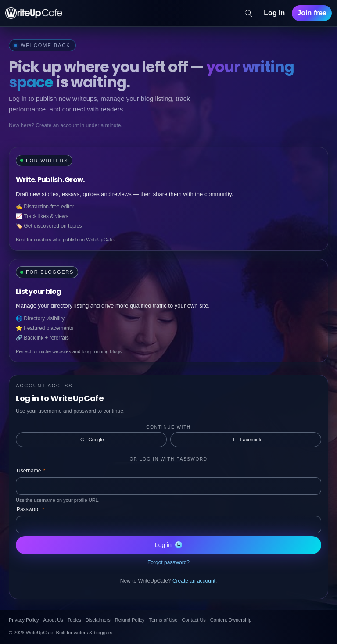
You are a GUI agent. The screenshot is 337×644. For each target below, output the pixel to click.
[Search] (248, 13)
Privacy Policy (24, 620)
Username (31, 471)
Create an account (194, 581)
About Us (53, 620)
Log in (274, 13)
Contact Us (194, 620)
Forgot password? (168, 562)
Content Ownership (231, 620)
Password (30, 509)
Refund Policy (130, 620)
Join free (312, 13)
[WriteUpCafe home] (34, 13)
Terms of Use (163, 620)
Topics (74, 620)
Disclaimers (98, 620)
